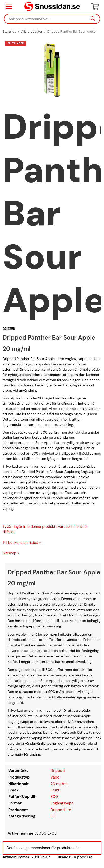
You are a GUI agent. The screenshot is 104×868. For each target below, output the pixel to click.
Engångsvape (62, 803)
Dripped (57, 771)
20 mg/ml (59, 784)
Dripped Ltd (61, 810)
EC (53, 816)
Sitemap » (11, 553)
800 (54, 797)
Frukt (55, 790)
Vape (55, 777)
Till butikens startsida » (22, 543)
